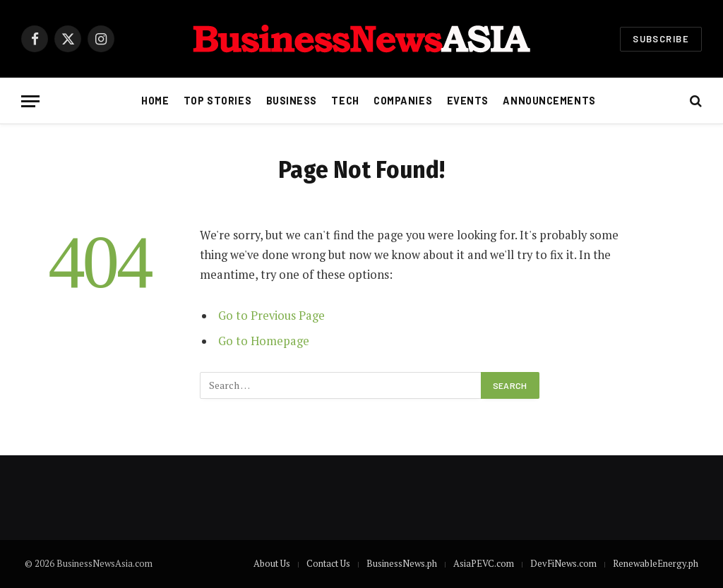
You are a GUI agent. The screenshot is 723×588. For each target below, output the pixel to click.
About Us (272, 563)
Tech (345, 101)
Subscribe (661, 39)
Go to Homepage (264, 341)
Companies (403, 101)
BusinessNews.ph (402, 563)
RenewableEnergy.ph (656, 563)
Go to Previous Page (271, 316)
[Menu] (30, 101)
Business (292, 101)
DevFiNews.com (563, 563)
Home (155, 101)
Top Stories (217, 101)
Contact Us (328, 563)
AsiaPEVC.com (484, 563)
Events (468, 101)
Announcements (549, 101)
